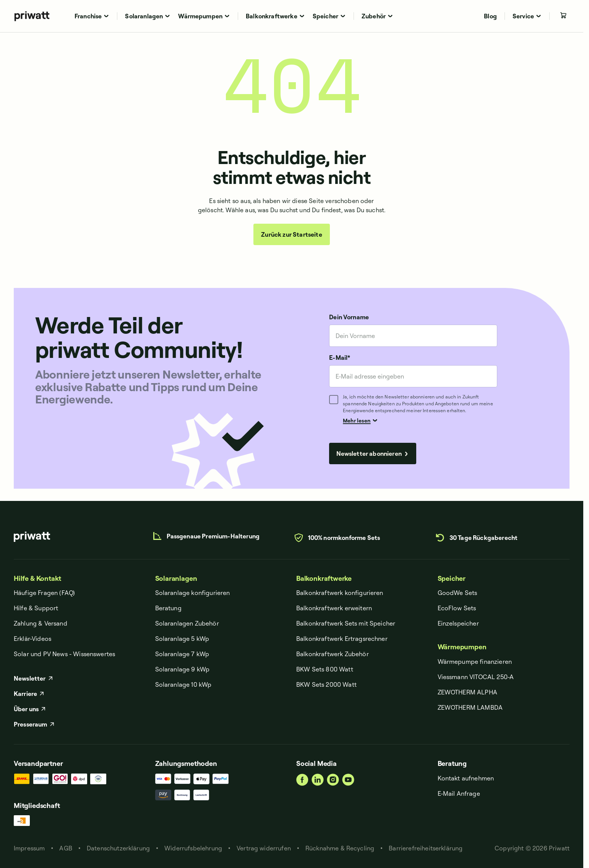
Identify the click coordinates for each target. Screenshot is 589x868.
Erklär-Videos (32, 639)
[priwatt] (32, 537)
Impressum (29, 848)
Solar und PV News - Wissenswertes (64, 654)
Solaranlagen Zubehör (187, 623)
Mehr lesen (360, 420)
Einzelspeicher (458, 623)
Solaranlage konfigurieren (193, 593)
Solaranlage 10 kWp (183, 684)
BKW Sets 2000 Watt (326, 684)
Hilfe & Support (36, 608)
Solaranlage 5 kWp (182, 639)
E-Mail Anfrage (459, 793)
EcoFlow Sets (457, 608)
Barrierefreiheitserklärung (426, 848)
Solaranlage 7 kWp (182, 654)
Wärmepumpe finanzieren (475, 662)
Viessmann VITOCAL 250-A (476, 677)
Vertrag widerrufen (264, 848)
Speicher (452, 578)
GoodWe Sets (458, 593)
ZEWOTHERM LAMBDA (470, 707)
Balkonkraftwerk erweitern (334, 608)
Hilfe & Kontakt (37, 578)
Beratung (168, 608)
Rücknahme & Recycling (340, 848)
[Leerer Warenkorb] (563, 15)
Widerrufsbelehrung (193, 848)
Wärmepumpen (462, 647)
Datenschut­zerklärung (118, 848)
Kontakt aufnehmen (466, 778)
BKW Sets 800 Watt (325, 669)
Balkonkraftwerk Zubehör (333, 654)
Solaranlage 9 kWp (183, 669)
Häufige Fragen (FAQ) (44, 593)
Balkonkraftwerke (324, 578)
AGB (66, 848)
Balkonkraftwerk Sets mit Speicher (346, 623)
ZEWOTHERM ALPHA (467, 692)
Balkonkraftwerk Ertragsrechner (342, 639)
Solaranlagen (176, 578)
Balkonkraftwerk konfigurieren (340, 593)
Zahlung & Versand (41, 623)
